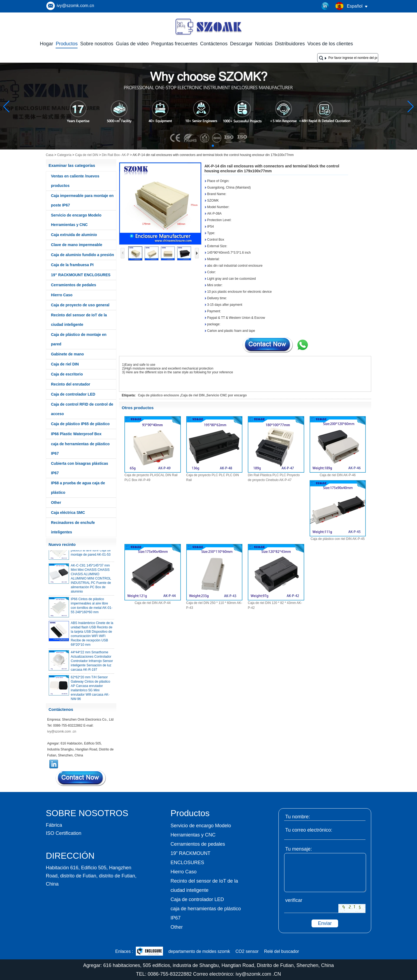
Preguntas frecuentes (174, 44)
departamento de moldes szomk (199, 951)
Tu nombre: (298, 817)
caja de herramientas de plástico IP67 (80, 449)
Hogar (46, 44)
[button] (200, 146)
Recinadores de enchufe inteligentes (73, 527)
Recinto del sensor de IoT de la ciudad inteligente (79, 320)
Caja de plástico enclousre (158, 395)
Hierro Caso (62, 295)
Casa (50, 155)
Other (56, 502)
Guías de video (132, 44)
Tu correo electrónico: (309, 830)
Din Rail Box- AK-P (115, 155)
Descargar (241, 44)
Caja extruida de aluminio (74, 235)
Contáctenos (214, 44)
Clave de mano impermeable (77, 245)
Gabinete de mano (67, 354)
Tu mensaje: (299, 849)
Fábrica (54, 825)
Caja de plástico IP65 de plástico (80, 424)
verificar (294, 900)
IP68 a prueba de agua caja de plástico (78, 488)
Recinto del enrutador (71, 384)
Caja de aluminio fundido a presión (83, 255)
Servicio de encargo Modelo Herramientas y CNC (76, 220)
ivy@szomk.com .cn (62, 731)
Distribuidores (290, 44)
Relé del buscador (282, 951)
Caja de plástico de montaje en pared (79, 339)
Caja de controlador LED (73, 394)
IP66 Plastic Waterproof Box (76, 434)
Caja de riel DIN (87, 155)
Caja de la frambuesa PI (72, 265)
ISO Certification (64, 833)
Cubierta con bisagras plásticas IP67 (80, 468)
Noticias (264, 44)
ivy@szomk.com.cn (75, 6)
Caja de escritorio (67, 374)
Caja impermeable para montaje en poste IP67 (82, 200)
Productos (67, 44)
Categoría (64, 155)
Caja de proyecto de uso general (80, 305)
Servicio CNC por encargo (227, 395)
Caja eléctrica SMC (68, 513)
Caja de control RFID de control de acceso (82, 409)
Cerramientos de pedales (74, 285)
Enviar (325, 923)
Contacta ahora (81, 778)
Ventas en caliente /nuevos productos (75, 181)
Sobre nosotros (97, 44)
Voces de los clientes (330, 44)
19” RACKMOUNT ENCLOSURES (81, 275)
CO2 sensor (247, 951)
